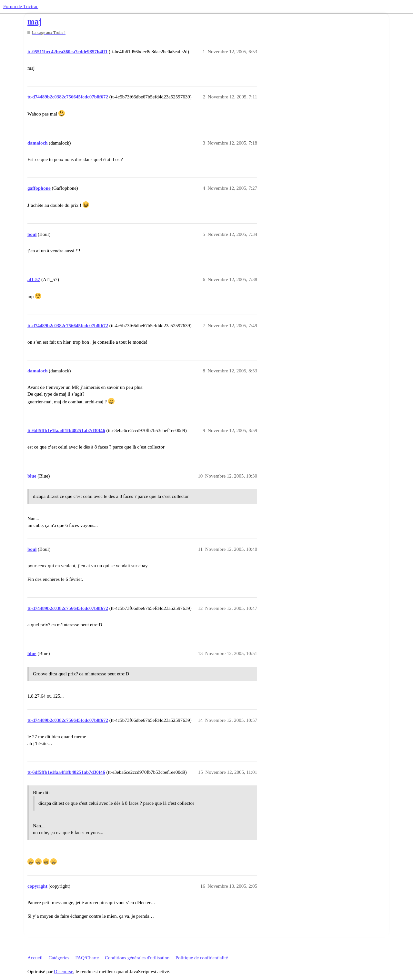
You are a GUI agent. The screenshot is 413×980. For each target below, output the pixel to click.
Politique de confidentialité (202, 958)
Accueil (35, 958)
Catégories (59, 958)
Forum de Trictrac (21, 6)
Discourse (64, 972)
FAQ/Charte (87, 958)
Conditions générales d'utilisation (137, 958)
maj (35, 22)
